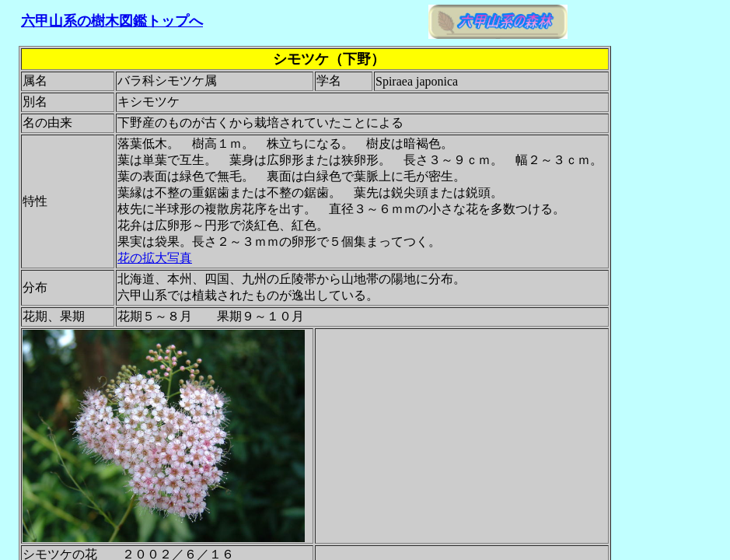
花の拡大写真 (155, 258)
